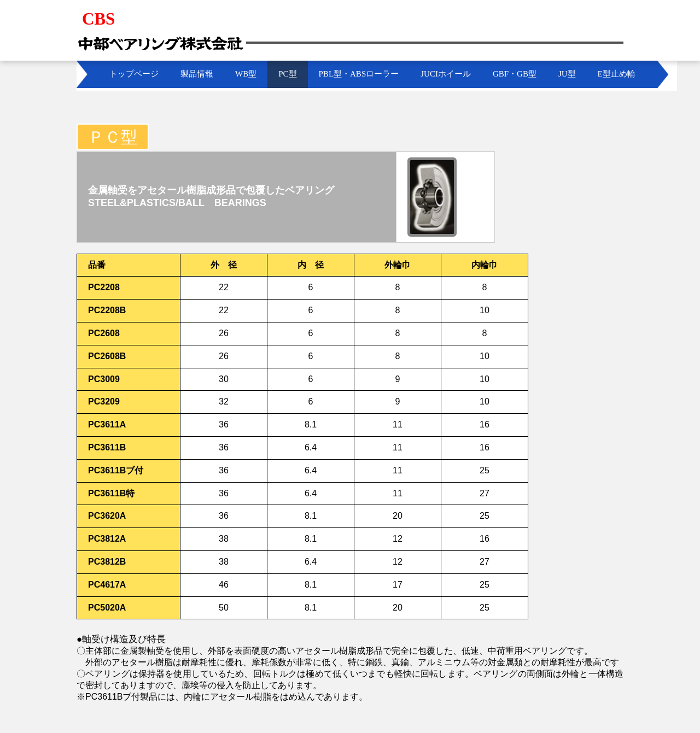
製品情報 (197, 74)
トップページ (134, 74)
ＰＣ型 (113, 137)
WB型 (246, 74)
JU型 (567, 74)
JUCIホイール (446, 74)
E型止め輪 (617, 74)
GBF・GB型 (515, 74)
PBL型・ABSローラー (359, 74)
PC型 (287, 74)
